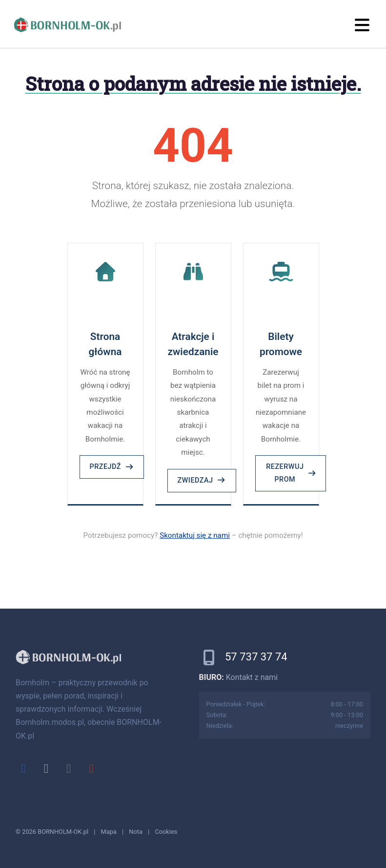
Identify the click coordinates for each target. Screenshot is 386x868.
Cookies (166, 832)
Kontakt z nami (252, 677)
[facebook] (23, 768)
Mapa (109, 832)
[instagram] (69, 768)
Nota (136, 832)
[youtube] (91, 768)
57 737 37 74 (256, 657)
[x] (46, 768)
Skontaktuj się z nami (195, 535)
